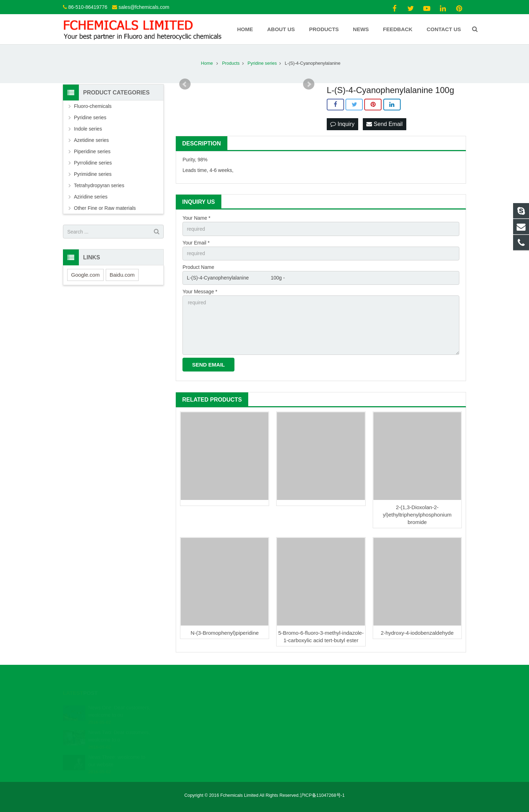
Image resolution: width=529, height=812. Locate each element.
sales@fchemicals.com (144, 7)
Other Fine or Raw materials (105, 208)
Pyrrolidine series (93, 163)
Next (309, 84)
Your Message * (200, 292)
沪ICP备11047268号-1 (322, 795)
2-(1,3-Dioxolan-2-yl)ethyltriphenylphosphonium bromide (417, 515)
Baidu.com (122, 275)
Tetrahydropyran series (99, 185)
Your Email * (196, 243)
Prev (185, 84)
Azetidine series (91, 140)
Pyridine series (90, 117)
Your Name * (196, 218)
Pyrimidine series (93, 174)
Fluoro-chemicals (93, 106)
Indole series (88, 129)
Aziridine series (91, 197)
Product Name (198, 267)
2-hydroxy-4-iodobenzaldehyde (417, 633)
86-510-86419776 (88, 7)
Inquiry (342, 124)
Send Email (384, 124)
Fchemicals (289, 728)
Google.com (85, 275)
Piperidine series (92, 151)
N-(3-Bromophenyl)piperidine (225, 633)
